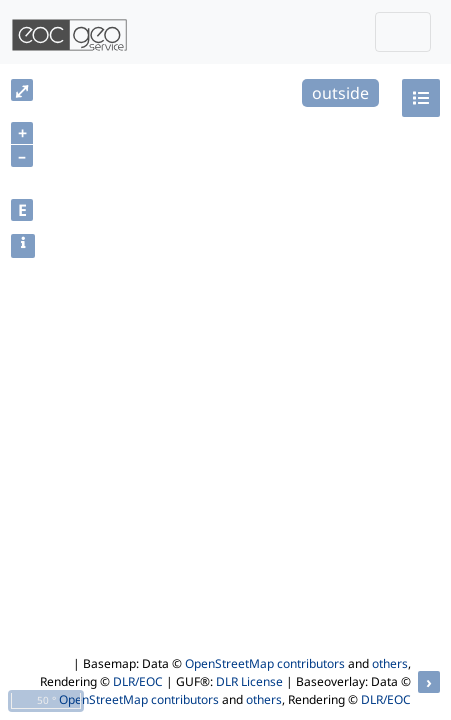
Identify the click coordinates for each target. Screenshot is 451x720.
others (390, 663)
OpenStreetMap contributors (265, 663)
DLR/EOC (138, 681)
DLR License (249, 681)
